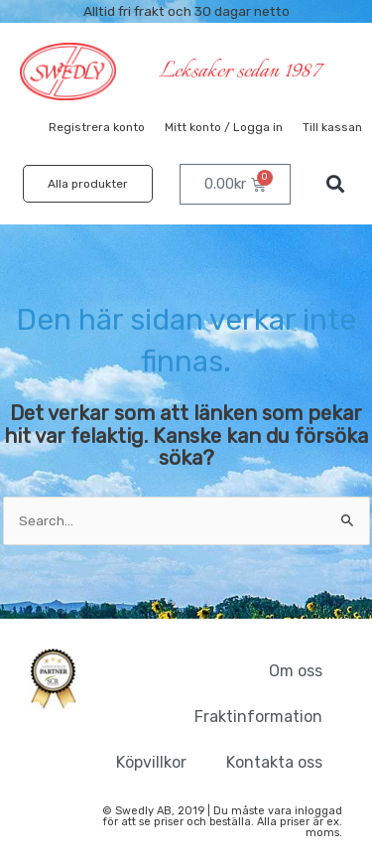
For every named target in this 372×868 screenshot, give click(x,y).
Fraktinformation (258, 717)
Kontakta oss (274, 762)
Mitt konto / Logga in (224, 127)
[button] (336, 184)
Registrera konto (97, 127)
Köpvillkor (151, 762)
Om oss (296, 671)
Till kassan (332, 127)
